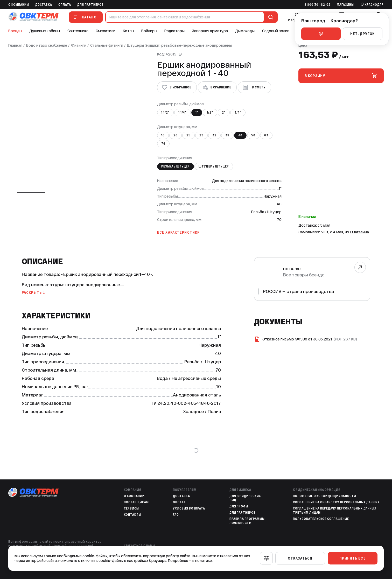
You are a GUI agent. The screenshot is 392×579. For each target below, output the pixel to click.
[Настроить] (266, 558)
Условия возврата (189, 508)
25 (188, 135)
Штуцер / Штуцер (214, 166)
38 (227, 135)
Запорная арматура (210, 31)
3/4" (238, 113)
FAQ (176, 515)
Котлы (128, 31)
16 (163, 135)
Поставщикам (136, 502)
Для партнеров (90, 5)
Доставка (44, 5)
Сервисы (131, 508)
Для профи (239, 506)
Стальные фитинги (107, 45)
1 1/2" (165, 113)
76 (163, 144)
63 (266, 135)
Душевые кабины (45, 31)
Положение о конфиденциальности (325, 496)
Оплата (65, 5)
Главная (15, 45)
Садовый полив (276, 31)
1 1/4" (183, 113)
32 (214, 135)
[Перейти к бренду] (360, 267)
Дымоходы (245, 31)
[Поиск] (270, 17)
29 (201, 135)
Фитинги (79, 45)
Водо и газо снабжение (47, 45)
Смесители (106, 31)
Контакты (133, 515)
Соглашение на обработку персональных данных (336, 502)
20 (176, 135)
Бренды (15, 31)
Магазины (345, 5)
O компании (19, 5)
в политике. (202, 561)
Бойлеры (149, 31)
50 (253, 135)
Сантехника (78, 31)
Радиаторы (174, 31)
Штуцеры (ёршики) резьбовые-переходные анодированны (179, 45)
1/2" (210, 113)
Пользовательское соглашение (321, 519)
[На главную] (33, 17)
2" (224, 113)
